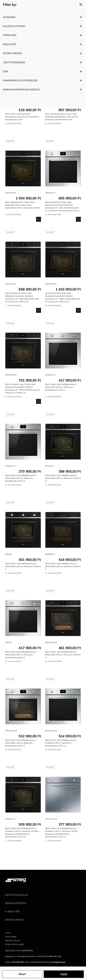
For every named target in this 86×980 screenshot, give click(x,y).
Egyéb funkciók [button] (12, 53)
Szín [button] (5, 71)
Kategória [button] (9, 17)
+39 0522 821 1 (18, 962)
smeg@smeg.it (59, 962)
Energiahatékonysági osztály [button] (22, 90)
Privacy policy (13, 941)
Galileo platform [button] (14, 26)
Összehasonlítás (15, 123)
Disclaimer (11, 937)
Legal (8, 933)
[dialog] (39, 219)
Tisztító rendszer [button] (14, 62)
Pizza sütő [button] (9, 44)
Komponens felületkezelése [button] (20, 80)
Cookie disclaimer (14, 944)
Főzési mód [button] (10, 35)
